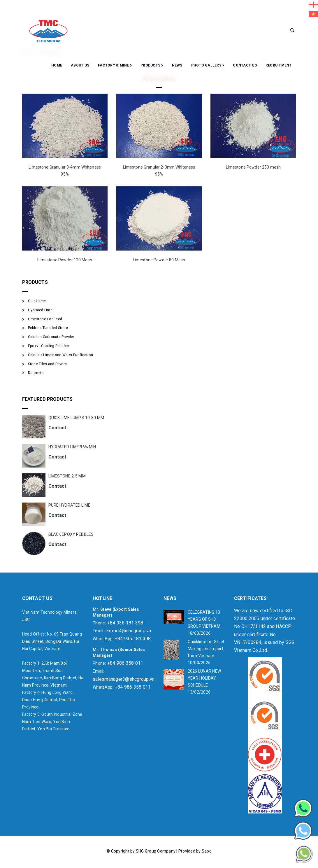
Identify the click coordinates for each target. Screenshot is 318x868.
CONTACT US (245, 65)
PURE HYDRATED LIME (70, 505)
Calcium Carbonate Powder (51, 337)
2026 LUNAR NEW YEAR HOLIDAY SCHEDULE (204, 678)
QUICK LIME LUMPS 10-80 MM (76, 418)
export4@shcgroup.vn (128, 631)
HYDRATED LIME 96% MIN (72, 447)
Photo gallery (208, 66)
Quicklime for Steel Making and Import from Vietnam (206, 649)
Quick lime (37, 301)
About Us (80, 65)
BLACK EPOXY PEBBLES (71, 534)
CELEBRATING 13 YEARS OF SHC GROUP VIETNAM (204, 619)
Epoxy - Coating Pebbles (49, 346)
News (177, 65)
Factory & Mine (115, 66)
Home (57, 65)
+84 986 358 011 (125, 663)
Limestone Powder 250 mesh (253, 167)
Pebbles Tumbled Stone (48, 328)
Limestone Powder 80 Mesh (159, 260)
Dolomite (36, 373)
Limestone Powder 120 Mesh (65, 260)
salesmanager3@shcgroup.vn (124, 679)
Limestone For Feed (45, 319)
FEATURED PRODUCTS (48, 399)
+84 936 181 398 (125, 623)
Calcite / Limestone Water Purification (61, 355)
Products (152, 66)
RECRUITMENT (279, 65)
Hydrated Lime (40, 310)
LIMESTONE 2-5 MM (67, 476)
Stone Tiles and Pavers (48, 364)
